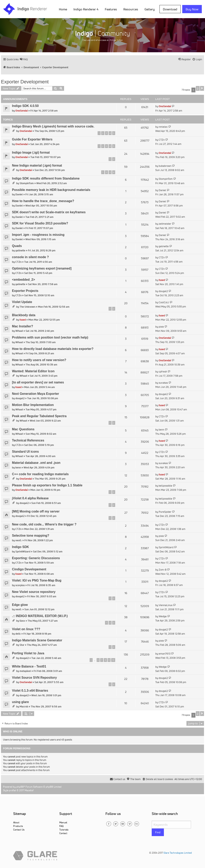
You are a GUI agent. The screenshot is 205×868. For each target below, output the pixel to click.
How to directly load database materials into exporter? (53, 349)
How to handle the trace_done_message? (43, 201)
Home (63, 9)
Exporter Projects (25, 291)
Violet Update (22, 302)
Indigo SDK (20, 547)
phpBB (20, 787)
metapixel (25, 671)
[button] (202, 88)
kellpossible (165, 486)
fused (162, 280)
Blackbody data (24, 315)
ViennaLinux (166, 605)
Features (111, 9)
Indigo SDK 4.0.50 (25, 106)
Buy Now (192, 9)
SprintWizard (23, 552)
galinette (20, 250)
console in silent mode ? (30, 257)
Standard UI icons (25, 452)
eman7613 (165, 654)
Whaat (19, 331)
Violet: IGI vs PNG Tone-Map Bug (37, 580)
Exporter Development (25, 82)
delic (18, 634)
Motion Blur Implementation (33, 405)
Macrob (24, 707)
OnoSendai (22, 111)
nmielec (163, 127)
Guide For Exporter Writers (32, 139)
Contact (63, 833)
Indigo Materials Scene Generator (37, 640)
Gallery (150, 9)
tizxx (22, 621)
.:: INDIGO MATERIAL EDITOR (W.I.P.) (40, 616)
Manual (63, 822)
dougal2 (163, 291)
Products (18, 826)
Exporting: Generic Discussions (36, 558)
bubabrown (165, 166)
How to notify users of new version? (39, 360)
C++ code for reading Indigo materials (40, 474)
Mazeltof (29, 790)
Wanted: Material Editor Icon (33, 371)
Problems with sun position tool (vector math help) (50, 337)
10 (113, 660)
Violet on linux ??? (26, 629)
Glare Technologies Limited (178, 853)
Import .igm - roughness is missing (38, 235)
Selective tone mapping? (31, 536)
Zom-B (163, 570)
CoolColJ (164, 302)
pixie (161, 327)
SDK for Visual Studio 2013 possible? (40, 223)
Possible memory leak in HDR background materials (51, 190)
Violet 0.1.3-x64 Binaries (30, 691)
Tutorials (64, 830)
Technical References (28, 440)
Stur (22, 645)
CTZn (162, 140)
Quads (17, 246)
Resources (131, 9)
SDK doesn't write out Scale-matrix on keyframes (49, 212)
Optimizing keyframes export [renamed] (42, 268)
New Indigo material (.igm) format (37, 165)
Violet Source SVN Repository (34, 678)
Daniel (19, 194)
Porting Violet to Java (28, 653)
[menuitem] (24, 59)
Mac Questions (23, 429)
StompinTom (27, 183)
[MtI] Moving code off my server (36, 511)
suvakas (163, 383)
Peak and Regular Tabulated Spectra (39, 416)
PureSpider (165, 512)
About (16, 822)
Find (158, 832)
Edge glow (20, 605)
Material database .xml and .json (36, 463)
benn (161, 430)
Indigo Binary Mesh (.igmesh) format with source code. (53, 126)
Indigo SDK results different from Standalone (46, 178)
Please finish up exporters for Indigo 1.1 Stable (47, 485)
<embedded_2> (23, 280)
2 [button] (198, 88)
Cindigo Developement (29, 569)
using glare (20, 702)
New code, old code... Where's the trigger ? (44, 524)
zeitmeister (165, 224)
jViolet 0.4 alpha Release (30, 498)
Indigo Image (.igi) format (31, 153)
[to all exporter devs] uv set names (38, 382)
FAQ (61, 826)
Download (170, 9)
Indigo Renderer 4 (86, 9)
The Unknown (27, 307)
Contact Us (19, 830)
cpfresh (163, 372)
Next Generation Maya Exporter (36, 394)
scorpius (20, 585)
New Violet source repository (34, 592)
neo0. (19, 540)
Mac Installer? (23, 326)
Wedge (163, 616)
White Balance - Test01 (29, 666)
